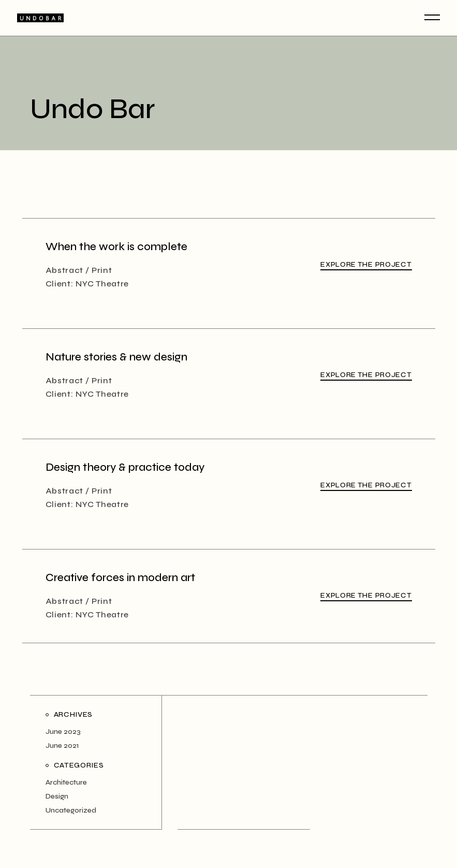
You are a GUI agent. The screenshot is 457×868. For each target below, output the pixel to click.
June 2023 (63, 732)
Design (57, 796)
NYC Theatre (102, 284)
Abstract (65, 270)
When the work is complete (116, 247)
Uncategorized (71, 810)
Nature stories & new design (116, 357)
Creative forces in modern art (120, 578)
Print (102, 270)
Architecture (66, 782)
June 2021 (62, 746)
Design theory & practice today (125, 467)
